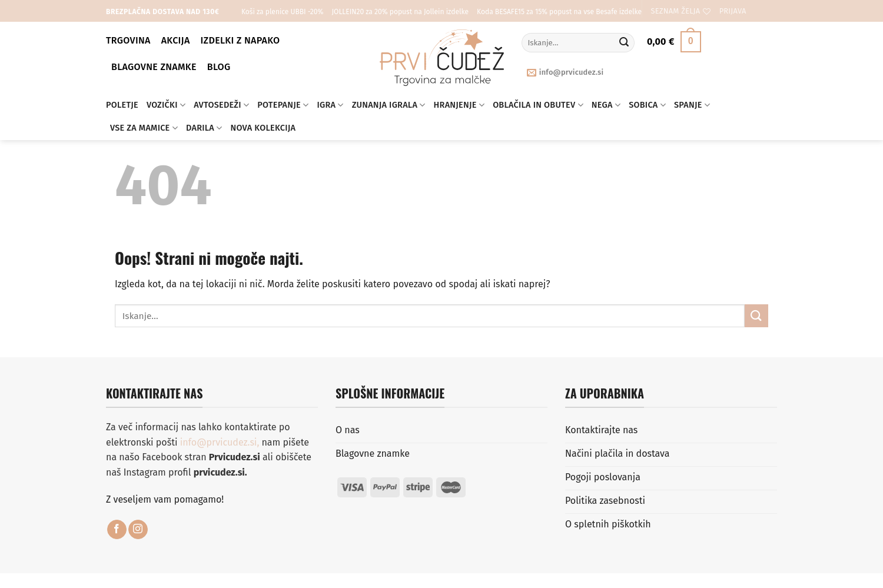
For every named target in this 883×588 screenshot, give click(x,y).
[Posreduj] (624, 43)
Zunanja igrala (389, 105)
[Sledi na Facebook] (117, 530)
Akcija (176, 40)
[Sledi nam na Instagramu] (138, 530)
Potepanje (283, 105)
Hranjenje (459, 105)
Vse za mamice (144, 128)
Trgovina (128, 40)
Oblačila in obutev (538, 105)
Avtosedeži (221, 105)
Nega (606, 105)
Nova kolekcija (263, 128)
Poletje (122, 105)
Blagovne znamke (154, 67)
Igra (330, 105)
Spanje (692, 105)
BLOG (219, 67)
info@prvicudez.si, (221, 442)
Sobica (647, 105)
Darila (204, 128)
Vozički (166, 105)
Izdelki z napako (240, 40)
